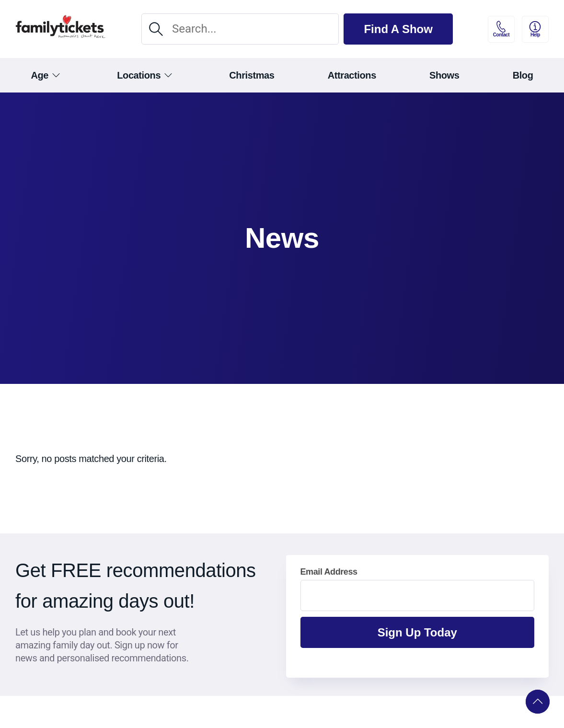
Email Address (329, 572)
